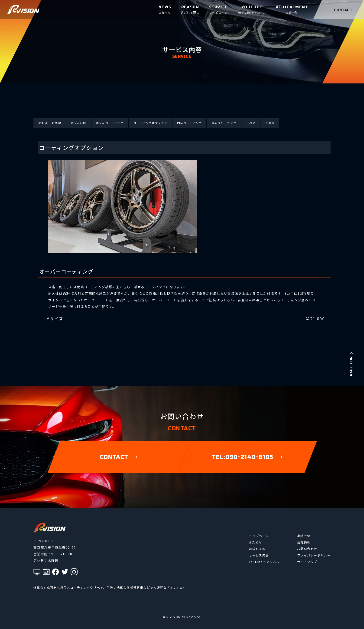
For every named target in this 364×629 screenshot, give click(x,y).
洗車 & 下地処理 (50, 123)
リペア (251, 123)
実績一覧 (304, 536)
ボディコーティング (110, 123)
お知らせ (256, 542)
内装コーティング (189, 123)
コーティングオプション (150, 123)
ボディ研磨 (79, 123)
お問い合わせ (307, 549)
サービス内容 (259, 555)
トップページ (259, 536)
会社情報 (304, 542)
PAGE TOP (351, 364)
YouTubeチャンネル (264, 562)
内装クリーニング (224, 123)
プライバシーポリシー (314, 555)
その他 (270, 123)
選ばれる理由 (259, 549)
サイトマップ (307, 562)
